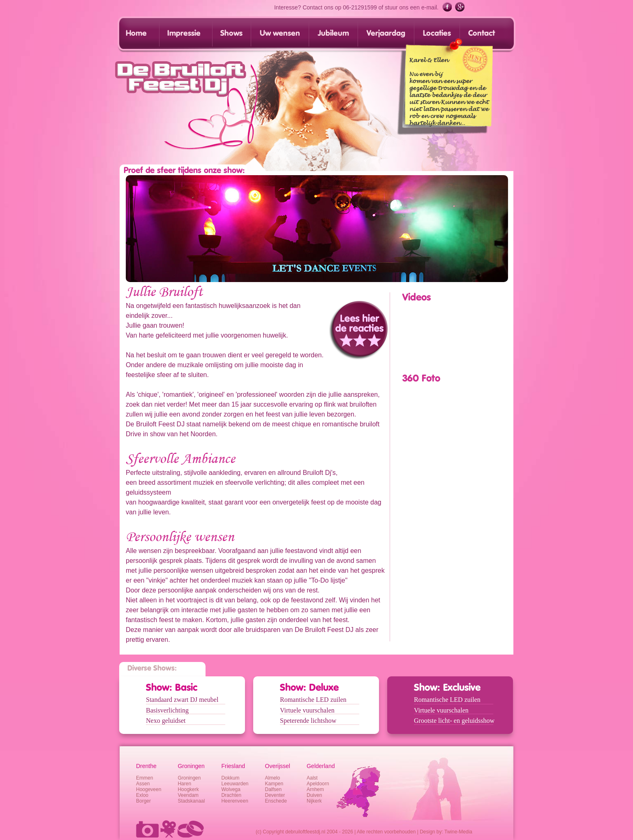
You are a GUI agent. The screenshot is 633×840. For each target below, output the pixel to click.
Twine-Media (458, 832)
